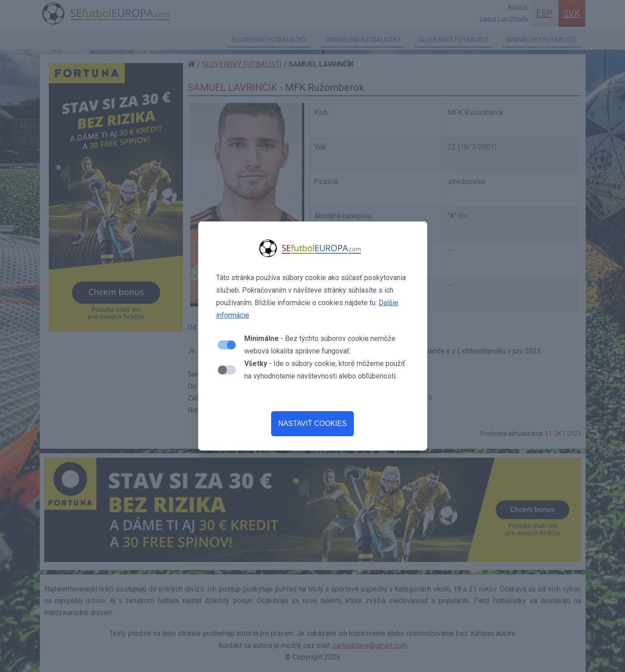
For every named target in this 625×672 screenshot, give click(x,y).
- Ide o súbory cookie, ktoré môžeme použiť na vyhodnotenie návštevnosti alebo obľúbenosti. (325, 370)
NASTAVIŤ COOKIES (312, 423)
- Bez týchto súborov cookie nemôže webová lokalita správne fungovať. (320, 345)
